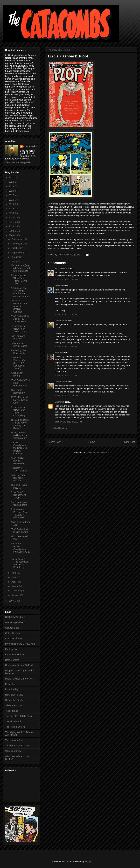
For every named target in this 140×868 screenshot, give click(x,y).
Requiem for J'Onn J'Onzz (19, 469)
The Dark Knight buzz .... (19, 486)
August (15, 257)
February (16, 591)
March (15, 586)
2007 (12, 601)
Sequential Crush (14, 700)
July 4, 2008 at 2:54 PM (66, 347)
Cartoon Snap (12, 628)
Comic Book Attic (14, 638)
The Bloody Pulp (14, 721)
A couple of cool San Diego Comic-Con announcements (20, 292)
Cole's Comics (12, 633)
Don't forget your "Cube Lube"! (19, 504)
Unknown (60, 402)
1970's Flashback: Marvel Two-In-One (20, 400)
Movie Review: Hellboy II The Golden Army (19, 435)
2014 (12, 209)
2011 (12, 222)
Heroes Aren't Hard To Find (19, 665)
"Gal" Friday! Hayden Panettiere (17, 461)
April (14, 582)
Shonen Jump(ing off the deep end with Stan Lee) (20, 268)
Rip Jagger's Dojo (14, 695)
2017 (12, 195)
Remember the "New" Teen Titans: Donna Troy (19, 279)
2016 (12, 200)
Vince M (59, 286)
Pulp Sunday (12, 689)
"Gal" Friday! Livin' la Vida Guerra (20, 531)
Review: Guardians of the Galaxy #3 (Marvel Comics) (19, 448)
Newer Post (54, 442)
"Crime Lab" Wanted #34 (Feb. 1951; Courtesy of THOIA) (18, 363)
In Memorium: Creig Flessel (19, 345)
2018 (12, 191)
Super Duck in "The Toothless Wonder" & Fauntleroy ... (20, 563)
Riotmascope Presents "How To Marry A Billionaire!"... (20, 513)
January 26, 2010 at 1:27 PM (68, 422)
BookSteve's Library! (16, 617)
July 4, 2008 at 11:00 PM (66, 396)
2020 (12, 182)
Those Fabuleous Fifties (17, 746)
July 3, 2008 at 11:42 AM (66, 279)
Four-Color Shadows (16, 655)
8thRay (58, 353)
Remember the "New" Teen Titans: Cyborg (20, 329)
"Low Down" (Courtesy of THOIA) (18, 495)
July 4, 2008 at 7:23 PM (66, 376)
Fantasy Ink (11, 649)
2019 (12, 186)
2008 (12, 235)
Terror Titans (12, 711)
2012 (12, 218)
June (14, 573)
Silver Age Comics (14, 705)
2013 (12, 213)
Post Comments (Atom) (98, 453)
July (14, 261)
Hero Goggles (12, 660)
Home (92, 442)
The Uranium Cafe (14, 740)
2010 (12, 226)
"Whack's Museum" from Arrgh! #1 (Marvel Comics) (20, 306)
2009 (12, 231)
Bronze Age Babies (15, 622)
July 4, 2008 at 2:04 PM (66, 315)
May (14, 577)
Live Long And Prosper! (18, 337)
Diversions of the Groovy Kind (20, 644)
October (16, 248)
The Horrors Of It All (15, 727)
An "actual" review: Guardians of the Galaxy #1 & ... (20, 549)
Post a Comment (60, 428)
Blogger (88, 862)
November (17, 244)
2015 (12, 204)
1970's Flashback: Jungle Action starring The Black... (20, 424)
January (16, 595)
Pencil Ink (10, 684)
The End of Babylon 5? (18, 391)
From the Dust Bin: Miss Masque (18, 478)
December (17, 239)
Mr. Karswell (61, 269)
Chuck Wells (61, 321)
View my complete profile (18, 162)
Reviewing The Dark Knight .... (20, 352)
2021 (12, 177)
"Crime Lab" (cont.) (17, 374)
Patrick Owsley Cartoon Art (19, 679)
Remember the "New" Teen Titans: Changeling (18, 411)
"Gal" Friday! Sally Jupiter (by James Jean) (20, 319)
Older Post (129, 442)
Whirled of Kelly (13, 751)
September (17, 253)
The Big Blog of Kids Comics (20, 716)
